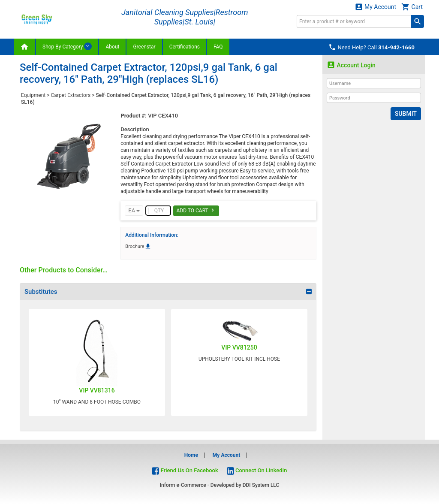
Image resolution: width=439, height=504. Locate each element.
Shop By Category (67, 46)
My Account (376, 7)
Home (191, 455)
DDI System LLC (261, 485)
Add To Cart (196, 210)
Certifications (185, 47)
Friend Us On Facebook (185, 470)
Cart (412, 7)
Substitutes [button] (41, 292)
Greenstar (144, 47)
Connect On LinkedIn (257, 470)
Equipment (33, 95)
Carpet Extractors (71, 95)
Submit (406, 114)
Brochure (138, 246)
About (112, 47)
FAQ (218, 47)
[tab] (168, 292)
